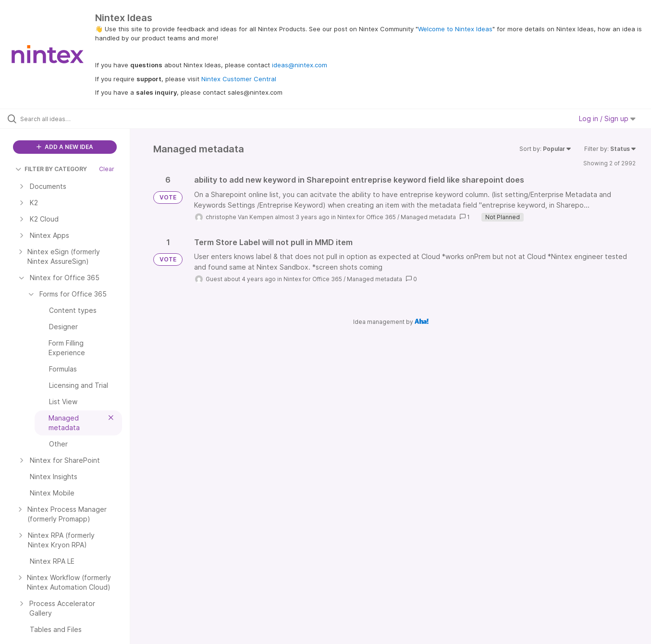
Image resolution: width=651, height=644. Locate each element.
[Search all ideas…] (77, 119)
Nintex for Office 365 (367, 217)
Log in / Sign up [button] (607, 118)
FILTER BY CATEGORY (51, 169)
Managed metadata (428, 217)
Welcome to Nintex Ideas (455, 29)
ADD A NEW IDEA (65, 147)
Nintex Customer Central (239, 79)
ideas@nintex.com (300, 65)
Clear (107, 169)
